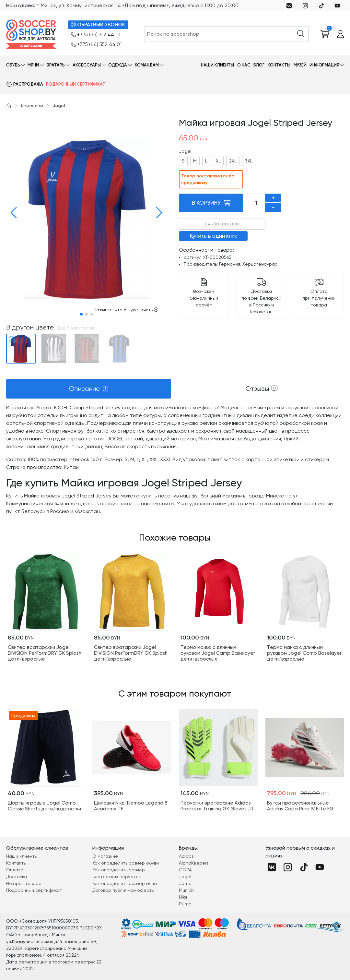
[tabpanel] (175, 460)
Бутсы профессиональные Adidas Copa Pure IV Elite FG (300, 806)
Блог (259, 65)
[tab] (89, 389)
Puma (185, 904)
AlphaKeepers (194, 863)
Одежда (118, 65)
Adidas (186, 856)
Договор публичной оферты (123, 890)
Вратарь (56, 65)
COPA (185, 870)
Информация (324, 65)
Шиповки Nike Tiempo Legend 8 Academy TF (131, 806)
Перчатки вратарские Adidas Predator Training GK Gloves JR (217, 806)
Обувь (13, 65)
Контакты (279, 65)
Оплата (15, 870)
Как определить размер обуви (126, 863)
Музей (300, 65)
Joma (185, 883)
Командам (147, 65)
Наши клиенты (217, 65)
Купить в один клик (213, 236)
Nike (183, 897)
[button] (12, 213)
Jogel (59, 106)
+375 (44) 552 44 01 (96, 45)
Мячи (33, 65)
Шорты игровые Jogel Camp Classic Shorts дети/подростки (44, 806)
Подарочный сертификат (76, 84)
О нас (244, 65)
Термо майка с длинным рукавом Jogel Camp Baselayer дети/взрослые (218, 653)
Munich (186, 890)
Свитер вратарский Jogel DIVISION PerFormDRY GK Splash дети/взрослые (45, 653)
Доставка (17, 877)
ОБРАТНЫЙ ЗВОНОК (98, 25)
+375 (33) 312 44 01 (96, 35)
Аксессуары (87, 65)
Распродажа (28, 84)
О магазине (105, 856)
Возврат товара (24, 883)
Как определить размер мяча (125, 883)
